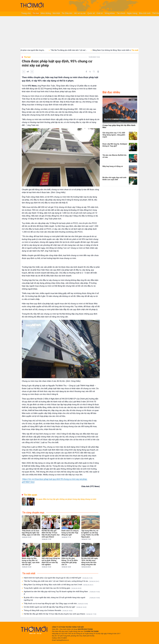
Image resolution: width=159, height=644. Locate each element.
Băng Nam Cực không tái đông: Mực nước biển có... (116, 50)
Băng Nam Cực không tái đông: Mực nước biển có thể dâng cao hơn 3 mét (59, 585)
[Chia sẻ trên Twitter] (90, 72)
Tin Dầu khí (67, 13)
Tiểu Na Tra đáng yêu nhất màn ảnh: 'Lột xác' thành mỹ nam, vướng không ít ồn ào (61, 581)
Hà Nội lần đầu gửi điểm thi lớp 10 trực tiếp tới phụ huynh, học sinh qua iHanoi (60, 614)
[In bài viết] (98, 72)
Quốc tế (91, 13)
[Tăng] (32, 72)
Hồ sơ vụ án (80, 13)
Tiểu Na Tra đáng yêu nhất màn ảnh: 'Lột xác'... (72, 50)
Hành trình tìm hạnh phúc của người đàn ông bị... (29, 50)
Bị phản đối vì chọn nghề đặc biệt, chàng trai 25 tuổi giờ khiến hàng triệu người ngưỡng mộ (62, 599)
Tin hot (36, 13)
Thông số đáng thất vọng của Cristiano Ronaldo (48, 610)
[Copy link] (94, 72)
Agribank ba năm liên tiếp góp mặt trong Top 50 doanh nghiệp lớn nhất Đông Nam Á (62, 593)
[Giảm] (24, 72)
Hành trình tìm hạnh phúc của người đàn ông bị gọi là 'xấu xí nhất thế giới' (58, 578)
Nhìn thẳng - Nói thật (50, 13)
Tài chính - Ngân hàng (127, 13)
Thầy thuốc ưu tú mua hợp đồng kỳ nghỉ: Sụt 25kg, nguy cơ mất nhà (56, 604)
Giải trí (100, 13)
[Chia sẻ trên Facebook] (86, 72)
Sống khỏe (110, 13)
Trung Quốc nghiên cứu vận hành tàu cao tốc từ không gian (53, 588)
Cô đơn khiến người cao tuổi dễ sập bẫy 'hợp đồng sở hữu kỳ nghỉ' (55, 607)
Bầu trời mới (145, 13)
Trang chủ (26, 13)
